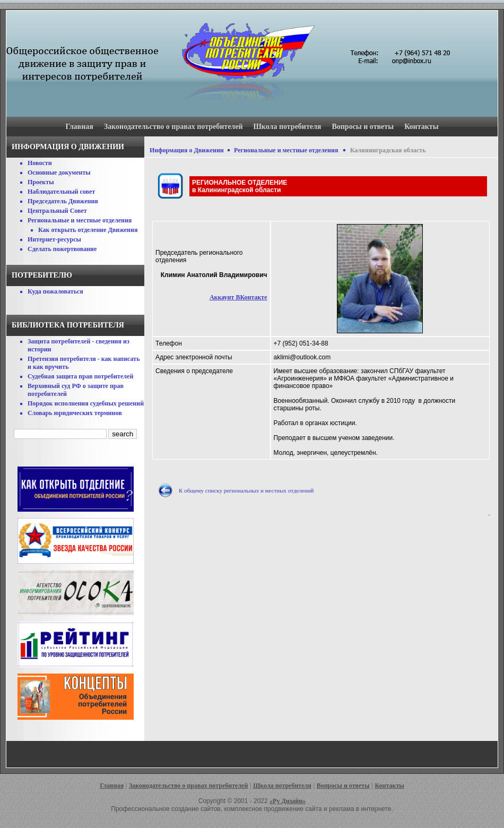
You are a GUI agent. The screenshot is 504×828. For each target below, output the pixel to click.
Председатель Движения (63, 201)
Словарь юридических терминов (75, 413)
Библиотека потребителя (68, 325)
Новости (40, 163)
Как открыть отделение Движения (88, 230)
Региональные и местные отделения (80, 220)
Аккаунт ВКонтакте (238, 297)
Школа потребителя (288, 127)
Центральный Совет (57, 211)
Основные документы (59, 172)
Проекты (41, 182)
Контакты (421, 127)
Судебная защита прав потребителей (80, 376)
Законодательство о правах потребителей (173, 127)
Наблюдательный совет (61, 192)
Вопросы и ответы (363, 127)
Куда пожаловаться (55, 291)
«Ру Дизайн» (288, 801)
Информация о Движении (187, 150)
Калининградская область (388, 150)
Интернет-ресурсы (54, 239)
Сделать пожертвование (62, 249)
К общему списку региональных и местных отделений (246, 490)
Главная (79, 127)
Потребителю (42, 275)
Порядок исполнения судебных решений (86, 403)
